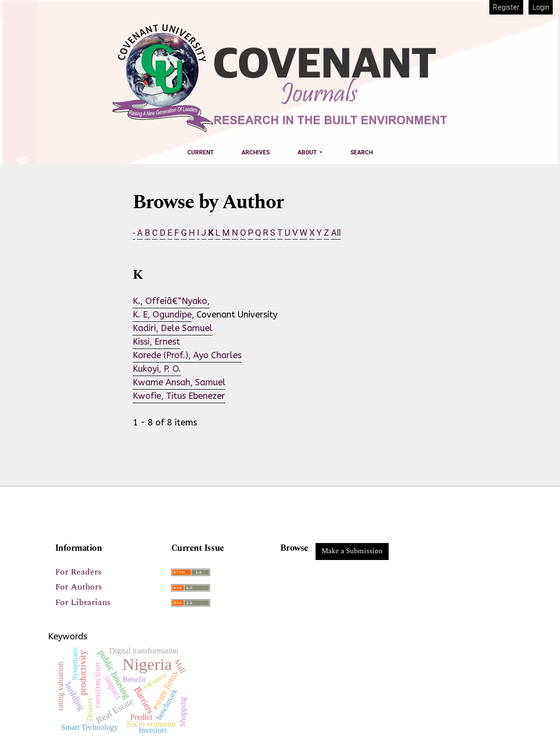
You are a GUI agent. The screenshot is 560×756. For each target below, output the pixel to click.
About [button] (308, 152)
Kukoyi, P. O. (157, 369)
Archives (256, 152)
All (336, 233)
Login (541, 7)
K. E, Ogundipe (162, 315)
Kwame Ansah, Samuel (179, 382)
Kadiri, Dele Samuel (173, 328)
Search (362, 152)
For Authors (79, 587)
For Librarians (83, 602)
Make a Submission (352, 551)
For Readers (78, 572)
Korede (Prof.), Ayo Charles (187, 355)
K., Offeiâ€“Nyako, (171, 301)
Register (506, 7)
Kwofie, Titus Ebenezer (179, 396)
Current (200, 152)
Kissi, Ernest (156, 342)
